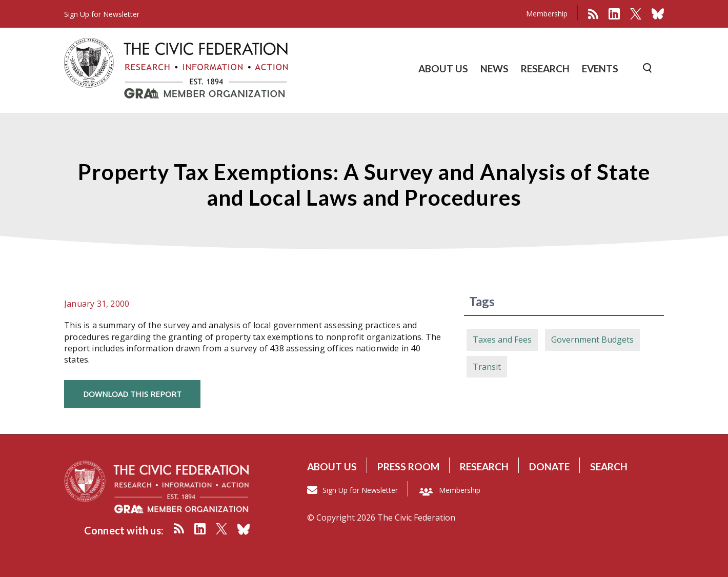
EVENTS (600, 68)
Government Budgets (592, 340)
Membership (547, 14)
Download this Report (132, 394)
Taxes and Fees (502, 340)
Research (484, 466)
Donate (549, 466)
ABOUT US (443, 68)
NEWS (494, 68)
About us (332, 466)
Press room (408, 466)
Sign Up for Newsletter (360, 490)
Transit (487, 367)
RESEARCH (545, 68)
